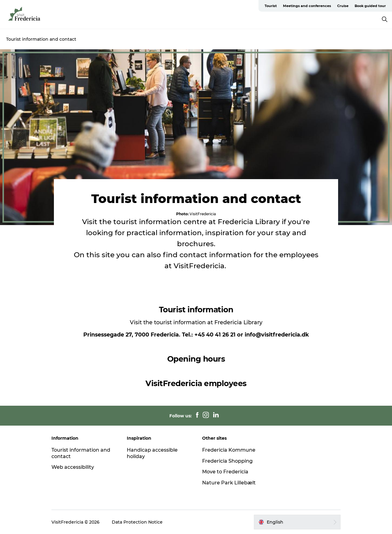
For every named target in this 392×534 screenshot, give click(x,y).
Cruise (343, 6)
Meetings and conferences (307, 6)
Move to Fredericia (225, 472)
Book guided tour (370, 6)
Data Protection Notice (137, 522)
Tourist (271, 6)
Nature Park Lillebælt (229, 483)
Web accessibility (73, 467)
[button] (297, 522)
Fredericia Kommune (229, 450)
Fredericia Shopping (227, 461)
